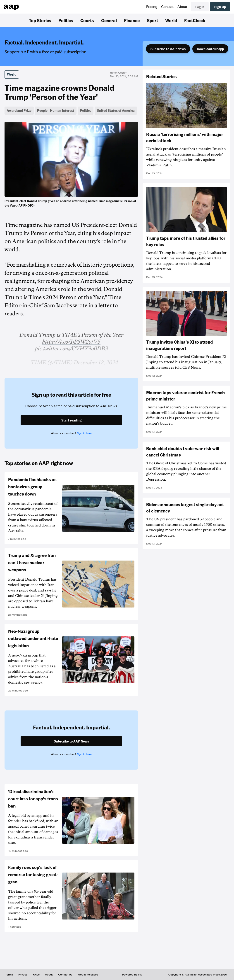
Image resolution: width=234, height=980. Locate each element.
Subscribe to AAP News (168, 49)
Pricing (152, 7)
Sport (152, 20)
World (171, 20)
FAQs (36, 975)
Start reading (71, 420)
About (182, 7)
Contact (167, 7)
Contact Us (65, 975)
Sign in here (84, 433)
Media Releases (88, 975)
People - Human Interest (56, 110)
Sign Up (220, 7)
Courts (87, 20)
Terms (9, 975)
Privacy (23, 975)
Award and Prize (19, 110)
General (109, 20)
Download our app (210, 49)
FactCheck (195, 20)
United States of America (116, 110)
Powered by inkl (132, 975)
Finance (132, 20)
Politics (66, 20)
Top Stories (40, 20)
